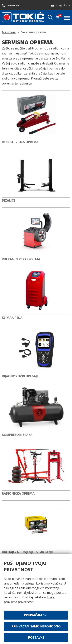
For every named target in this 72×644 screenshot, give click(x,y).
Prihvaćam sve (36, 615)
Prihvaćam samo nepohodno (36, 626)
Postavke (36, 637)
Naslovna (9, 32)
